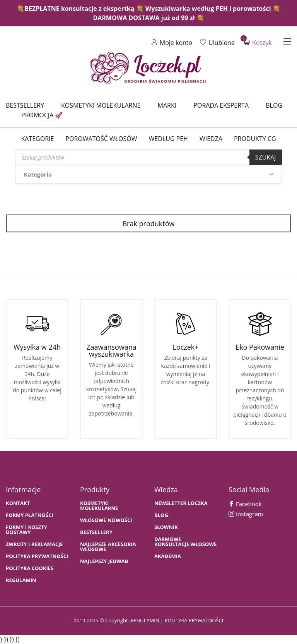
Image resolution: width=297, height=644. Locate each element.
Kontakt (18, 503)
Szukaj (266, 157)
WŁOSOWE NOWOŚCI (106, 520)
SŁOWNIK (166, 527)
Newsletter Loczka (181, 503)
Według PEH (168, 139)
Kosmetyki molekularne (101, 105)
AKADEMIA (168, 556)
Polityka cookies (30, 568)
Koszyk (258, 42)
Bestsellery (25, 105)
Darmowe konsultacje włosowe (185, 542)
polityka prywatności (194, 620)
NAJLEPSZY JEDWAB (104, 561)
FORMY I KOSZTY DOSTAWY (26, 530)
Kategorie (37, 139)
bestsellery (96, 532)
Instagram (246, 514)
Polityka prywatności (37, 556)
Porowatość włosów (101, 139)
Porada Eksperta (221, 105)
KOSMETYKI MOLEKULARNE (99, 506)
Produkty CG (255, 139)
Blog (274, 105)
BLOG (161, 515)
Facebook (245, 504)
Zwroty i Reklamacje (34, 544)
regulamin (145, 620)
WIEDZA (211, 139)
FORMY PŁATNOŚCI (29, 515)
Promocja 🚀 (42, 115)
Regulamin (21, 580)
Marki (167, 105)
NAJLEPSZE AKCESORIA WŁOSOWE (108, 547)
